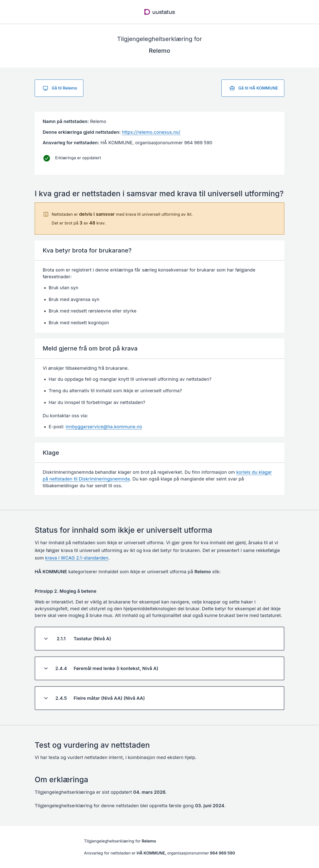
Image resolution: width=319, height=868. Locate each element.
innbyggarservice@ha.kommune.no (104, 427)
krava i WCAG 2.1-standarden (77, 558)
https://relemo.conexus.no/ (151, 132)
